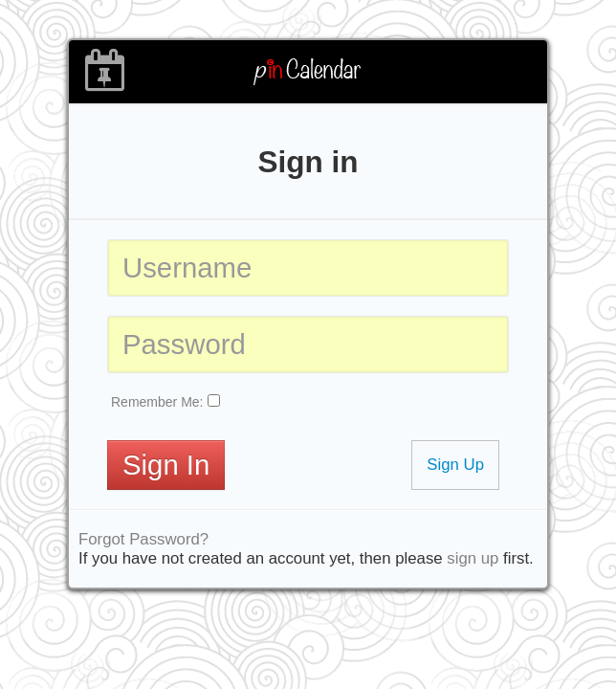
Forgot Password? (143, 539)
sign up (473, 558)
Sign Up (455, 465)
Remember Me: (157, 402)
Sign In (166, 465)
